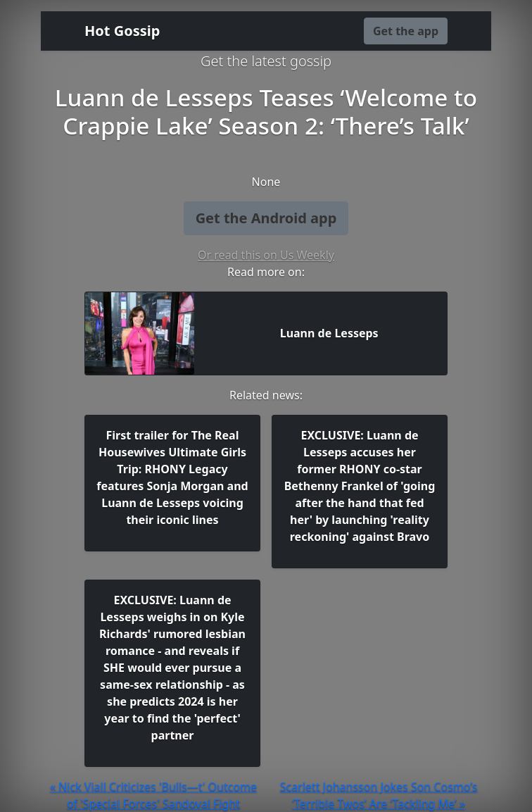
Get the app (406, 31)
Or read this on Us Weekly (266, 255)
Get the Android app (266, 218)
